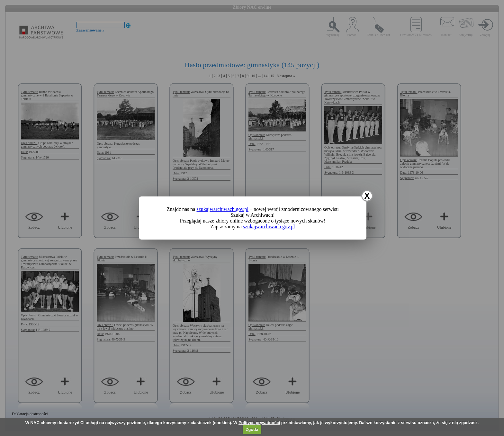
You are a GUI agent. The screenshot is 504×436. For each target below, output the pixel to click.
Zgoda (252, 429)
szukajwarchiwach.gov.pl (222, 209)
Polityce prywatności (259, 423)
